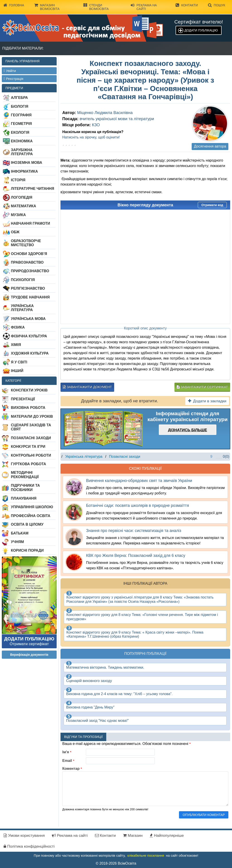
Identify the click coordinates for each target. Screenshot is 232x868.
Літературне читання (33, 189)
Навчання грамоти (30, 223)
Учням (17, 542)
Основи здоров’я (29, 254)
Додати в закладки (207, 401)
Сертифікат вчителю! (199, 22)
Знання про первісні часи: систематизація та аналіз (134, 531)
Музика (18, 215)
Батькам (20, 533)
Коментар (72, 769)
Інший (17, 371)
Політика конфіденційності (29, 846)
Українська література (22, 308)
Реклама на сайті (144, 7)
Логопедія (22, 197)
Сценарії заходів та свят (31, 427)
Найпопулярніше (167, 836)
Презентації (23, 399)
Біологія (20, 106)
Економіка (22, 141)
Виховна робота (28, 408)
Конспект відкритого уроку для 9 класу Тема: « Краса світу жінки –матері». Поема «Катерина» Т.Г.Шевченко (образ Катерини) (135, 634)
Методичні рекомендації (25, 475)
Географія (21, 115)
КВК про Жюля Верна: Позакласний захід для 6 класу (136, 556)
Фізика (18, 327)
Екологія (20, 132)
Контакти (187, 5)
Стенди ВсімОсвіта (96, 7)
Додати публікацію (201, 30)
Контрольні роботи (31, 455)
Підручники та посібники (25, 488)
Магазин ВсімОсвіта (47, 7)
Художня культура (30, 353)
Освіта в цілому (27, 524)
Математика (23, 206)
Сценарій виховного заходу (89, 681)
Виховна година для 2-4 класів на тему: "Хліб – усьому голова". (119, 694)
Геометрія (21, 124)
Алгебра (19, 98)
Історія (18, 180)
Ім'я (67, 752)
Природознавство (30, 271)
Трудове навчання (30, 297)
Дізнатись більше (187, 430)
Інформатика (24, 171)
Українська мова (28, 319)
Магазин (133, 836)
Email (68, 761)
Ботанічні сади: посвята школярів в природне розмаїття (138, 506)
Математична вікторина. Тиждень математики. (105, 667)
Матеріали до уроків (32, 416)
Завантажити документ (87, 387)
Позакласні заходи (31, 438)
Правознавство (27, 262)
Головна (14, 5)
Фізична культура (29, 336)
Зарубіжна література (22, 152)
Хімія (16, 345)
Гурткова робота (28, 464)
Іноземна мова (27, 163)
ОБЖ (15, 232)
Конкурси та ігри (28, 447)
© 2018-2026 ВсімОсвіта (116, 863)
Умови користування (24, 836)
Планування (24, 498)
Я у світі (19, 362)
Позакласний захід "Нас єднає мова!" (97, 721)
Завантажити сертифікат (202, 387)
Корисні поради (27, 550)
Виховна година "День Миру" (90, 707)
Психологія (23, 280)
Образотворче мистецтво (26, 243)
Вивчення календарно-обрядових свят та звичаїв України (139, 481)
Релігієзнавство (28, 288)
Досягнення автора (210, 146)
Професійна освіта (31, 516)
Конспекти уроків (29, 390)
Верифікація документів (29, 655)
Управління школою (32, 507)
